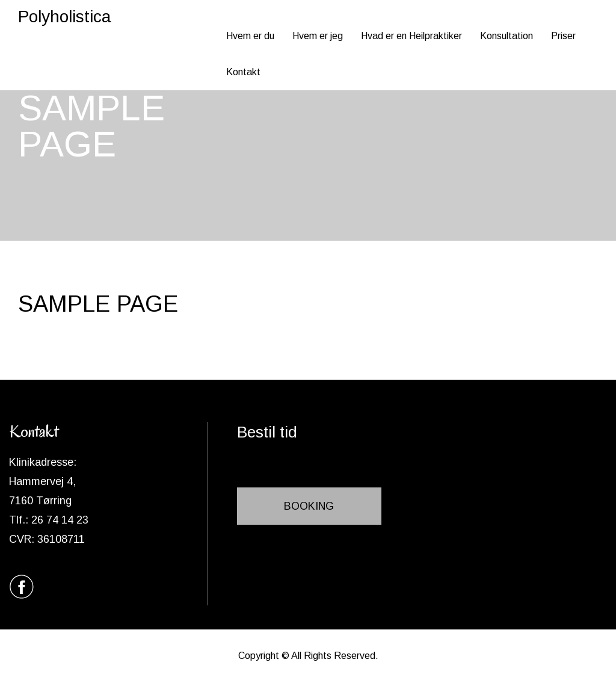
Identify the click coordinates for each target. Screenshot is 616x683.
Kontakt (243, 72)
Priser (563, 36)
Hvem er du (250, 36)
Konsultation (507, 36)
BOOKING (309, 506)
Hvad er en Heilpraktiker (411, 36)
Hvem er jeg (318, 36)
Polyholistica (65, 17)
